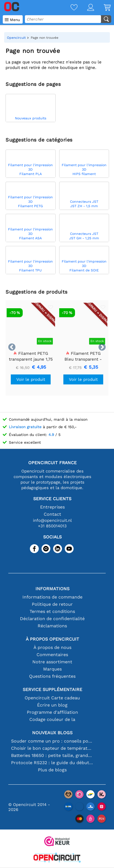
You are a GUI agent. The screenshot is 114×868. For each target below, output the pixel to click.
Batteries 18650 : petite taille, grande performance (52, 755)
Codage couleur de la (52, 719)
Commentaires (52, 655)
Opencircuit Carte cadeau (52, 698)
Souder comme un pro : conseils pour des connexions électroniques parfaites (52, 741)
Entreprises (52, 507)
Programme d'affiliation (52, 712)
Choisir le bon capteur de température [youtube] (52, 748)
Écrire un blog (52, 705)
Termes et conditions (52, 611)
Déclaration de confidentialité (52, 619)
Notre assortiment (52, 662)
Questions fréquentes (52, 676)
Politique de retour (52, 604)
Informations (52, 589)
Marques (52, 669)
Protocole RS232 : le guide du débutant (52, 763)
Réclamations (52, 626)
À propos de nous (52, 647)
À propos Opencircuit (52, 639)
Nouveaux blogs (52, 733)
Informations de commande (52, 597)
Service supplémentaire (52, 689)
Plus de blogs (52, 770)
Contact (52, 514)
